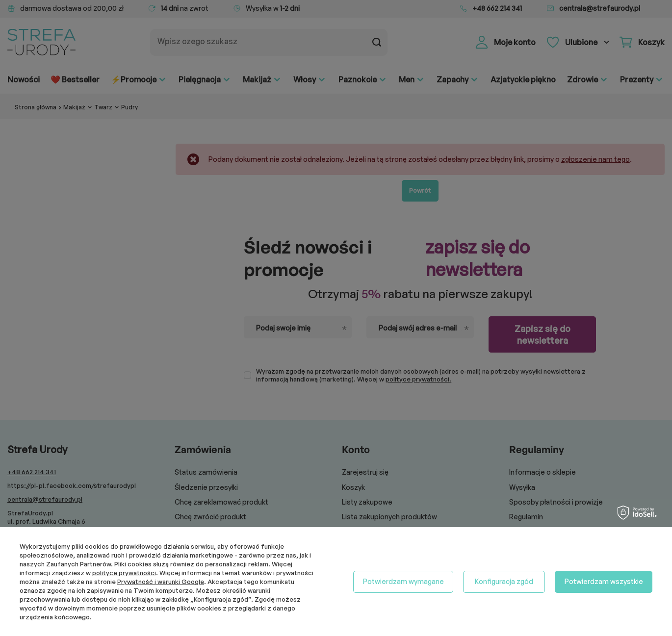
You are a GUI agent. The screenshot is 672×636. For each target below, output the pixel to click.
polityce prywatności (124, 573)
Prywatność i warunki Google (161, 582)
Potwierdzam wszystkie (604, 581)
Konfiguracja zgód (504, 581)
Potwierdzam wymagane (403, 581)
